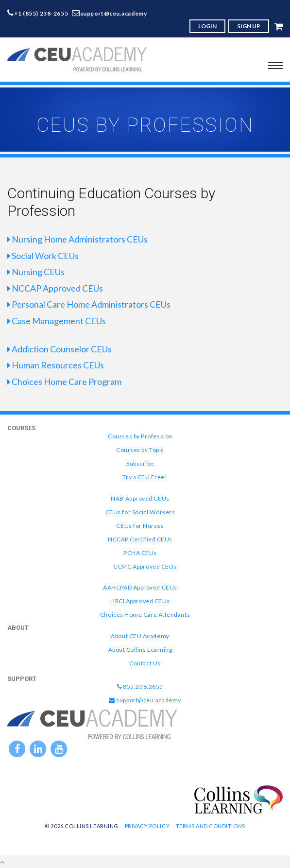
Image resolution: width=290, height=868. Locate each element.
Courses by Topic (140, 450)
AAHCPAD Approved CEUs (140, 587)
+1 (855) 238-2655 (41, 13)
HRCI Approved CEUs (140, 601)
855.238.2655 (140, 686)
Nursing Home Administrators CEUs (77, 239)
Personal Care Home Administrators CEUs (89, 304)
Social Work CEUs (43, 256)
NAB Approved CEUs (140, 498)
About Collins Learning (140, 650)
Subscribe (140, 463)
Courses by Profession (140, 436)
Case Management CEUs (57, 321)
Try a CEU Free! (145, 477)
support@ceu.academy (114, 13)
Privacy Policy (147, 826)
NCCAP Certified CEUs (140, 539)
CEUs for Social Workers (140, 512)
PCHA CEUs (140, 553)
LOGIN (207, 26)
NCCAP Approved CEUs (55, 288)
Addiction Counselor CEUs (60, 349)
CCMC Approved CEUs (145, 566)
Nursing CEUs (36, 272)
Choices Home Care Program (64, 382)
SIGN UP (249, 26)
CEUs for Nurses (140, 526)
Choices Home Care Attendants (145, 615)
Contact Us (145, 663)
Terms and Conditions (211, 826)
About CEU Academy (140, 636)
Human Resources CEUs (56, 365)
